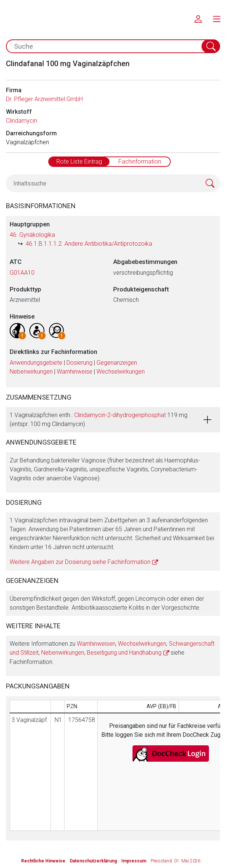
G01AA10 (22, 273)
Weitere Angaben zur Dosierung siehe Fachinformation (80, 562)
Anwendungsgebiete (36, 363)
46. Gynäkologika (32, 235)
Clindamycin (22, 121)
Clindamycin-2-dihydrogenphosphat (120, 415)
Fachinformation (140, 162)
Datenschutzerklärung (93, 861)
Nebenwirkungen (31, 372)
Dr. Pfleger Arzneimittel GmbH (44, 99)
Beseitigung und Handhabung (124, 653)
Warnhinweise (75, 372)
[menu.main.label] (217, 19)
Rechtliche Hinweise (43, 861)
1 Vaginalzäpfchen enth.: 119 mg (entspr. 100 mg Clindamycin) (99, 420)
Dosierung (79, 363)
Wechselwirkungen (121, 372)
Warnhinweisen (96, 644)
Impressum (134, 861)
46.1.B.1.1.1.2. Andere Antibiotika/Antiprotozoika (89, 244)
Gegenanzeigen (117, 363)
